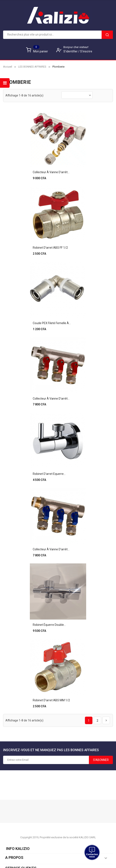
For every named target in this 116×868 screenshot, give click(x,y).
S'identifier (71, 51)
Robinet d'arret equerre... (49, 470)
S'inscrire (86, 51)
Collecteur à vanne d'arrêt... (51, 171)
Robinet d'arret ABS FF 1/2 (50, 246)
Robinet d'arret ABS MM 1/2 (51, 694)
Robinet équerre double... (49, 619)
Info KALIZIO (17, 842)
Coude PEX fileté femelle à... (52, 321)
